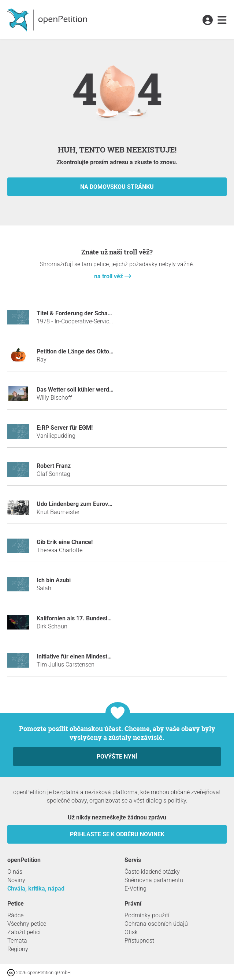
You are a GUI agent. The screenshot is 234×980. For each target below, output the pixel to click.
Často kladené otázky (152, 872)
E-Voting (135, 889)
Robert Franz (54, 466)
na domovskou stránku (117, 187)
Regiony (18, 949)
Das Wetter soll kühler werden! (77, 390)
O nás (15, 872)
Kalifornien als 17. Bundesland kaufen (87, 618)
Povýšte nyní (117, 757)
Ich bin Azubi (54, 580)
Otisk (131, 932)
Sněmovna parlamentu (154, 880)
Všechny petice (27, 924)
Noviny (16, 880)
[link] (222, 21)
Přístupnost (139, 941)
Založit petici (24, 932)
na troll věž (109, 276)
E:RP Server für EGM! (65, 428)
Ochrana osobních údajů (156, 924)
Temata (17, 941)
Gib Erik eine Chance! (65, 542)
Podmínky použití (147, 915)
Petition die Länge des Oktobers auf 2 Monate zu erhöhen (113, 351)
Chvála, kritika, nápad (36, 889)
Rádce (15, 915)
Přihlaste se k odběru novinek (117, 834)
